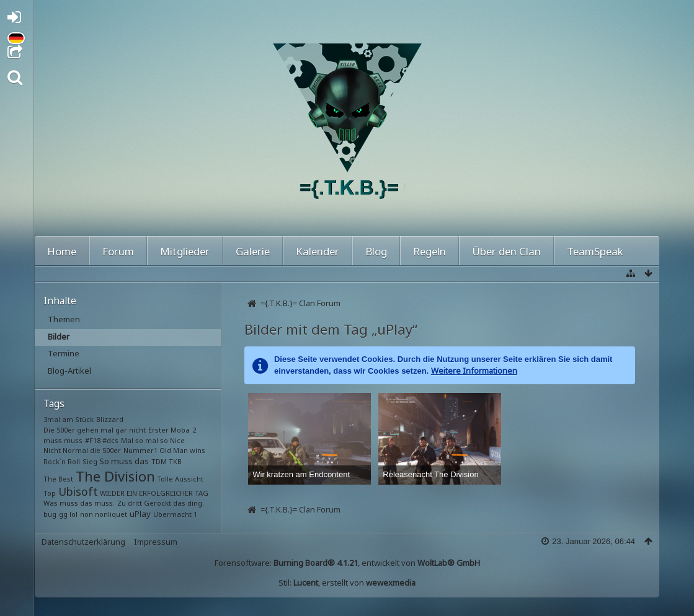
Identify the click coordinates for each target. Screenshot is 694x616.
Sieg (90, 461)
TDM (159, 461)
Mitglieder (185, 251)
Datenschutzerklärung (83, 542)
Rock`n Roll (62, 461)
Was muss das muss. (79, 503)
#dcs (110, 440)
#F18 (93, 440)
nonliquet (111, 514)
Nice (177, 440)
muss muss (63, 440)
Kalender (318, 251)
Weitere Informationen (474, 371)
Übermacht (172, 514)
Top (50, 493)
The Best (58, 479)
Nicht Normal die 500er (82, 450)
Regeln (429, 251)
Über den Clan (506, 251)
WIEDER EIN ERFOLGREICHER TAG (154, 493)
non (87, 514)
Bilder (59, 337)
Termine (64, 353)
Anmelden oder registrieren (18, 20)
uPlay (140, 514)
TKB (175, 461)
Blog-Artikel (69, 371)
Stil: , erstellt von (347, 583)
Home (62, 251)
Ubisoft (78, 491)
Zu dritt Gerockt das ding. (161, 503)
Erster (158, 430)
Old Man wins (182, 450)
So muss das (124, 461)
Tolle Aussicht (180, 479)
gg (63, 514)
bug (50, 514)
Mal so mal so (145, 440)
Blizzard (110, 419)
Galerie (253, 251)
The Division (115, 476)
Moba (180, 430)
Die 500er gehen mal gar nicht (95, 430)
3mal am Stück (69, 419)
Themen (64, 319)
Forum (118, 251)
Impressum (156, 542)
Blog (376, 251)
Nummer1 (140, 450)
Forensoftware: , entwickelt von (347, 563)
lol (73, 514)
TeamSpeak (595, 251)
